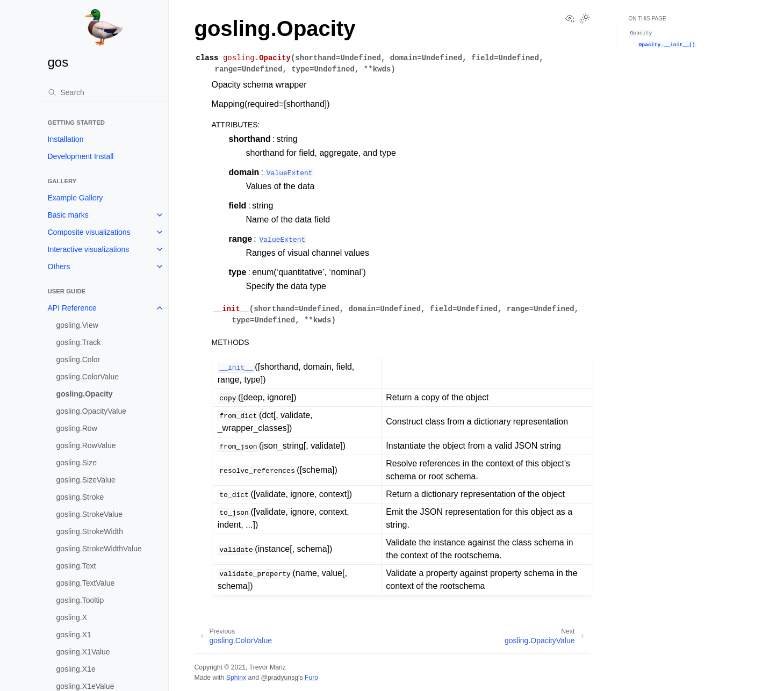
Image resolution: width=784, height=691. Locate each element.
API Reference (72, 308)
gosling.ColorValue (88, 377)
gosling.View (77, 325)
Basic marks (68, 215)
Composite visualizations (89, 232)
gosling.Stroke (80, 497)
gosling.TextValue (86, 583)
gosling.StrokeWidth (90, 531)
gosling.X (72, 617)
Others (59, 267)
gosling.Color (78, 359)
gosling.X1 (74, 635)
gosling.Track (79, 342)
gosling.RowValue (86, 445)
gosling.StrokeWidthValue (99, 549)
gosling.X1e (76, 669)
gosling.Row (77, 428)
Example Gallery (75, 198)
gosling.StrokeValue (89, 514)
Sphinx (236, 678)
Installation (66, 139)
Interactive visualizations (89, 249)
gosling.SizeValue (86, 480)
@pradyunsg (279, 678)
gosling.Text (76, 566)
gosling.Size (77, 463)
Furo (311, 678)
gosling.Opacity (85, 394)
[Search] (104, 92)
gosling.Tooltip (80, 600)
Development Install (81, 156)
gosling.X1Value (83, 652)
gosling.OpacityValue (91, 411)
